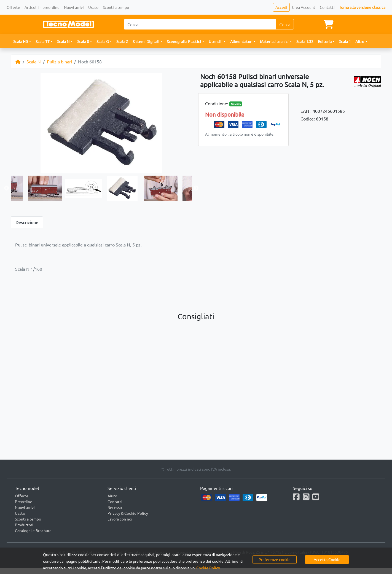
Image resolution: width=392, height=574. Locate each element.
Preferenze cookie (275, 559)
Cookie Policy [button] (208, 568)
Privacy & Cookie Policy (128, 513)
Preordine (24, 501)
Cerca (285, 24)
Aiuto (112, 496)
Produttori (24, 525)
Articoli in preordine (42, 7)
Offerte (13, 7)
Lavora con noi (120, 519)
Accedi (281, 7)
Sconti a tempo (116, 7)
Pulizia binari (59, 61)
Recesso (115, 507)
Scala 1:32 (305, 41)
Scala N (34, 61)
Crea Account (304, 7)
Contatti (327, 7)
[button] (22, 41)
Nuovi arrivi (74, 7)
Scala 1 (345, 41)
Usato (93, 7)
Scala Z (122, 41)
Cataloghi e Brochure (33, 530)
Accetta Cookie (327, 559)
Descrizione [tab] (27, 222)
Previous (7, 188)
